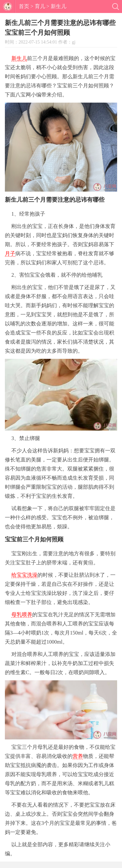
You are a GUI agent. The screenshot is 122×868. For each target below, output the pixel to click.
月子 (10, 253)
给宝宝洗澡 (24, 575)
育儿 (40, 6)
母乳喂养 (22, 615)
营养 (78, 756)
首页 (24, 6)
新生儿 (59, 6)
